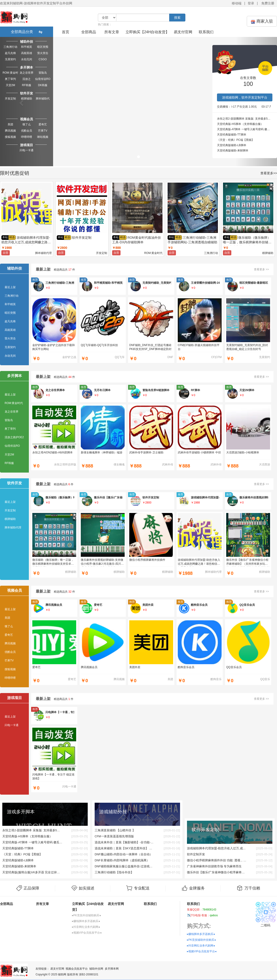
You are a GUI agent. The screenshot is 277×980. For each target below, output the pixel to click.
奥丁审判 (10, 79)
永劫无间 (27, 59)
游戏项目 (27, 145)
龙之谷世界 (27, 73)
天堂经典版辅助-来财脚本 (233, 151)
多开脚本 (27, 67)
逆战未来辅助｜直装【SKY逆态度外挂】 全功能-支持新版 (125, 848)
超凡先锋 (10, 53)
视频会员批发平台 (77, 969)
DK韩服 (43, 85)
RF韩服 (27, 85)
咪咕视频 (43, 137)
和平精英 (27, 47)
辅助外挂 (27, 42)
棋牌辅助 (27, 99)
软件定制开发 (196, 854)
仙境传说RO (43, 79)
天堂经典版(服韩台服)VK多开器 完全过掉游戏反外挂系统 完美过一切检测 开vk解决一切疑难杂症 (32, 872)
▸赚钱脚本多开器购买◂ (86, 921)
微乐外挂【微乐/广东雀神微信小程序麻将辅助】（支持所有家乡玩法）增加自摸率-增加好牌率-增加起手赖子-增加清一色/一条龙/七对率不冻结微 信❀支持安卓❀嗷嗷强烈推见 (217, 872)
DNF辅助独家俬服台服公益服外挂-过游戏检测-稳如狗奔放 (125, 866)
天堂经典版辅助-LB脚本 (232, 145)
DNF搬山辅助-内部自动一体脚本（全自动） (124, 854)
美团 (10, 124)
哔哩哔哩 (27, 137)
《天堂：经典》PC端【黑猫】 (236, 140)
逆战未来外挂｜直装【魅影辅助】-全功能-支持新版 (125, 842)
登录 (251, 3)
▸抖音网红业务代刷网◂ (86, 927)
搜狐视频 (10, 137)
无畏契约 (10, 59)
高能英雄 (27, 53)
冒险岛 (43, 73)
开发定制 (10, 99)
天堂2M (11, 85)
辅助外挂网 (96, 969)
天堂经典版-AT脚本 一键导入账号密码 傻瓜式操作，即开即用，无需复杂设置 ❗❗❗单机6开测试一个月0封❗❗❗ (245, 129)
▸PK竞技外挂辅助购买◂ (86, 915)
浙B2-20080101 (89, 974)
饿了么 (27, 124)
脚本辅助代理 (43, 99)
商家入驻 (262, 21)
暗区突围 (43, 47)
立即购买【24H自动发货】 (147, 32)
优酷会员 (27, 131)
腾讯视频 (10, 131)
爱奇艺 (43, 124)
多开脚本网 (112, 969)
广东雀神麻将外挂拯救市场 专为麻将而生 (214, 866)
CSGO (43, 59)
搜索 (177, 18)
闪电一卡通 (27, 150)
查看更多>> (269, 173)
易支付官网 (183, 32)
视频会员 (27, 119)
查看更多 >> (261, 269)
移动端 (237, 3)
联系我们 (206, 32)
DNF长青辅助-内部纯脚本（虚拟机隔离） (122, 860)
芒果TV (43, 131)
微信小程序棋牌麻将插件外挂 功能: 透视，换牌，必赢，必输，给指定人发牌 (217, 860)
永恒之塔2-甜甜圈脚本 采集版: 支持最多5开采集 (245, 119)
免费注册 (268, 3)
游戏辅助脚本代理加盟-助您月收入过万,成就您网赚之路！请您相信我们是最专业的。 (217, 848)
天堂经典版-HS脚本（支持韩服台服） (240, 124)
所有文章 (112, 32)
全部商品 (89, 32)
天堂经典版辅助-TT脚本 (232, 135)
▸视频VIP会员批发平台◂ (87, 933)
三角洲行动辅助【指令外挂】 (114, 872)
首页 (66, 32)
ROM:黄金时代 (10, 73)
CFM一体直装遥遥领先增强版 (114, 836)
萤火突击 (43, 53)
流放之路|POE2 (26, 79)
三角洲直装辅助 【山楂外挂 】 (115, 830)
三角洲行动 (10, 47)
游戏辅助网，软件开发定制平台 (245, 97)
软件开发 (27, 93)
